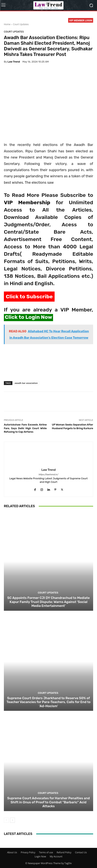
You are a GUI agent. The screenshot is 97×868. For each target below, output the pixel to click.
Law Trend (14, 62)
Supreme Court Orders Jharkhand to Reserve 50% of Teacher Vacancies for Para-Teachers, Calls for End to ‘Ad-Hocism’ (49, 702)
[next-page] (12, 820)
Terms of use (46, 852)
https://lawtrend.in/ (49, 475)
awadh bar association (26, 383)
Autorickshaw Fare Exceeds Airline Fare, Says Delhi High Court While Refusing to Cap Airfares (25, 428)
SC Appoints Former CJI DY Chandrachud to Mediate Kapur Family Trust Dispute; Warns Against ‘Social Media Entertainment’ (49, 602)
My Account (56, 856)
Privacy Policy (28, 852)
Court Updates (21, 24)
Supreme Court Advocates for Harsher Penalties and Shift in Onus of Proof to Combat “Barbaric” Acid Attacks (48, 802)
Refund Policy (64, 852)
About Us (12, 852)
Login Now (40, 856)
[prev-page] (6, 820)
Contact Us (81, 852)
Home (7, 24)
